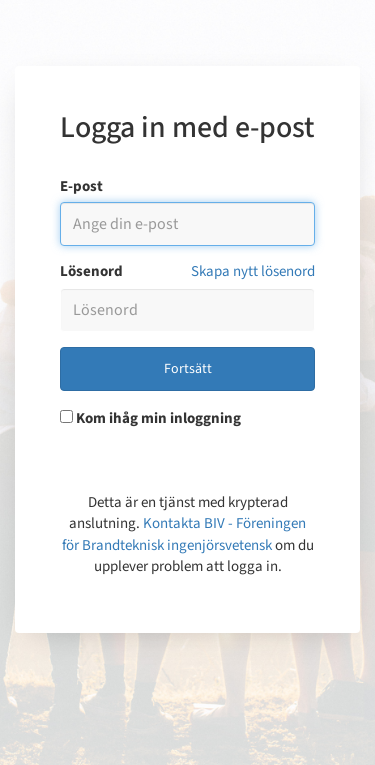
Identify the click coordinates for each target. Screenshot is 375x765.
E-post (81, 186)
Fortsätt (188, 369)
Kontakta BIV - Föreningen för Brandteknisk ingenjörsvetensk (184, 534)
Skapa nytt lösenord (253, 271)
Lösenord (91, 271)
